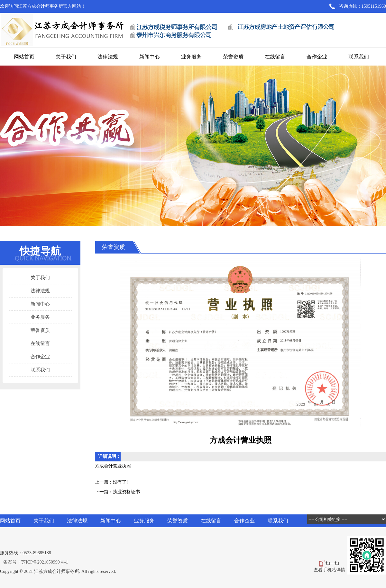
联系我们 (359, 57)
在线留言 (275, 57)
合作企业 (317, 57)
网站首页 (24, 57)
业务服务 (191, 57)
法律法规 (108, 57)
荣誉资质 (233, 57)
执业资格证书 (126, 492)
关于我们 (66, 57)
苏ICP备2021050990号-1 (45, 562)
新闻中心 (150, 57)
